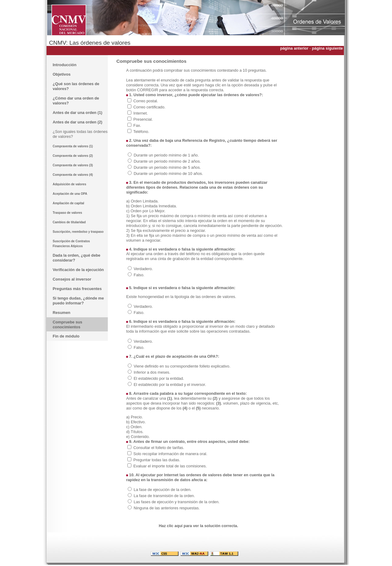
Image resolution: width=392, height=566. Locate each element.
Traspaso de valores (67, 213)
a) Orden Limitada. (142, 201)
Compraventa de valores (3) (73, 165)
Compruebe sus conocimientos (68, 325)
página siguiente (328, 48)
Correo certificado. (150, 107)
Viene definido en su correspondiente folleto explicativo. (182, 366)
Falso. (139, 275)
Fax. (137, 125)
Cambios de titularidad (69, 222)
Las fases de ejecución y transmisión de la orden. (177, 502)
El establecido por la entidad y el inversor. (170, 385)
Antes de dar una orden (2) (77, 122)
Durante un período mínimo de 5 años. (167, 167)
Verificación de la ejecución (78, 270)
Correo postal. (146, 101)
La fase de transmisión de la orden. (164, 496)
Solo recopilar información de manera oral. (170, 454)
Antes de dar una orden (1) (77, 113)
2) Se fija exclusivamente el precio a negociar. (166, 230)
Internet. (141, 113)
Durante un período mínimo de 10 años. (168, 174)
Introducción (65, 65)
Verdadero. (143, 269)
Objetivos (62, 74)
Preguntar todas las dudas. (157, 460)
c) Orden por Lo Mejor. (146, 211)
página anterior (294, 48)
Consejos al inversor (72, 279)
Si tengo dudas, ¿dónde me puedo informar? (78, 301)
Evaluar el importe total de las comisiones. (170, 466)
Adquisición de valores (69, 184)
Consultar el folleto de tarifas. (159, 448)
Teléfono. (141, 132)
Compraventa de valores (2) (73, 156)
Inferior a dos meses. (152, 372)
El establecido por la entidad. (159, 378)
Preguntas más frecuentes (77, 289)
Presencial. (143, 119)
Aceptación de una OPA (70, 194)
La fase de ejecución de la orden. (163, 490)
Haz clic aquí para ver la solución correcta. (199, 526)
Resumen (62, 313)
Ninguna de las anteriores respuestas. (167, 508)
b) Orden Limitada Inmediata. (152, 206)
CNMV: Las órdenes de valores (90, 43)
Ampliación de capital (68, 203)
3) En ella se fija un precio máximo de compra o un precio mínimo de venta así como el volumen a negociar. (202, 238)
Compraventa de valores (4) (73, 175)
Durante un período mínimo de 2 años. (167, 161)
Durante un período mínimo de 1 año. (166, 155)
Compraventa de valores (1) (73, 146)
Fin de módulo (66, 336)
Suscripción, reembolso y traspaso (78, 232)
